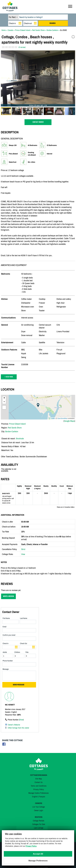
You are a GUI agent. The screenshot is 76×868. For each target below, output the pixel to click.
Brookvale (20, 438)
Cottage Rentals (39, 821)
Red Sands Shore (15, 428)
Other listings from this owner (18, 728)
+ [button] (4, 398)
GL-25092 (63, 30)
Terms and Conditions (39, 786)
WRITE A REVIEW (8, 596)
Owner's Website (14, 725)
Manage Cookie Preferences (39, 793)
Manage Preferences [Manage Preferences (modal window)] (38, 861)
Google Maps (69, 421)
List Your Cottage (39, 807)
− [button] (4, 402)
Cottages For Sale (39, 824)
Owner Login (39, 810)
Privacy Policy (39, 789)
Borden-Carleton (12, 431)
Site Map (39, 779)
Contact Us (39, 782)
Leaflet (53, 418)
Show (21, 720)
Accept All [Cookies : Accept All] (38, 854)
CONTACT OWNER (38, 122)
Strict (23, 549)
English (35, 797)
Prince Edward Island (17, 424)
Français (42, 797)
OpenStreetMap (62, 418)
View (23, 554)
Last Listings (39, 828)
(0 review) (22, 47)
